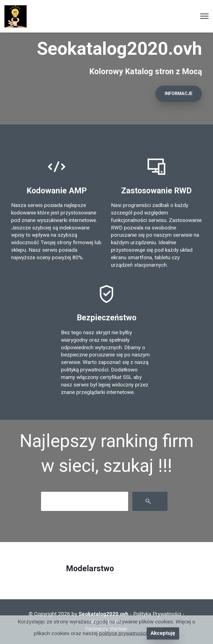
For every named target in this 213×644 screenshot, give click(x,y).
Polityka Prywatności (157, 614)
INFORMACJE (179, 93)
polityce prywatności (123, 633)
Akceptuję (163, 633)
